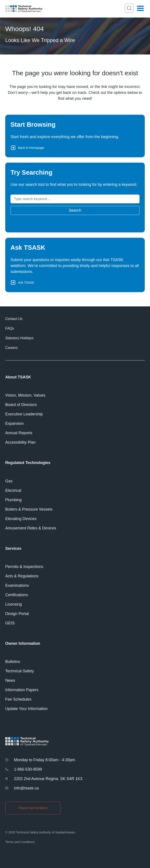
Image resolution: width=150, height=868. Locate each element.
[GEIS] (75, 623)
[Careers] (75, 348)
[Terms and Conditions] (75, 842)
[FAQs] (75, 329)
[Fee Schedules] (75, 699)
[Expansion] (75, 424)
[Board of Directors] (75, 405)
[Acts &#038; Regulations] (75, 576)
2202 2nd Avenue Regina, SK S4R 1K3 (48, 779)
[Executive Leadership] (75, 414)
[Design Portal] (75, 614)
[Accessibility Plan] (75, 442)
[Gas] (75, 481)
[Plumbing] (75, 500)
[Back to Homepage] (75, 136)
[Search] (75, 199)
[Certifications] (75, 595)
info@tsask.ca (26, 788)
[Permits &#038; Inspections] (75, 567)
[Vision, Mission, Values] (75, 395)
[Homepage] (24, 9)
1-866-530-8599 (28, 769)
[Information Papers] (75, 690)
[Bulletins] (75, 662)
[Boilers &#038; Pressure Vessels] (75, 509)
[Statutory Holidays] (75, 338)
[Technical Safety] (75, 671)
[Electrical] (75, 491)
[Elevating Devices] (75, 519)
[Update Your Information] (75, 709)
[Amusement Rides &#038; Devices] (75, 528)
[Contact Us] (75, 319)
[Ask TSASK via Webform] (75, 265)
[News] (75, 681)
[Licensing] (75, 604)
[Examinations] (75, 586)
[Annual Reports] (75, 433)
